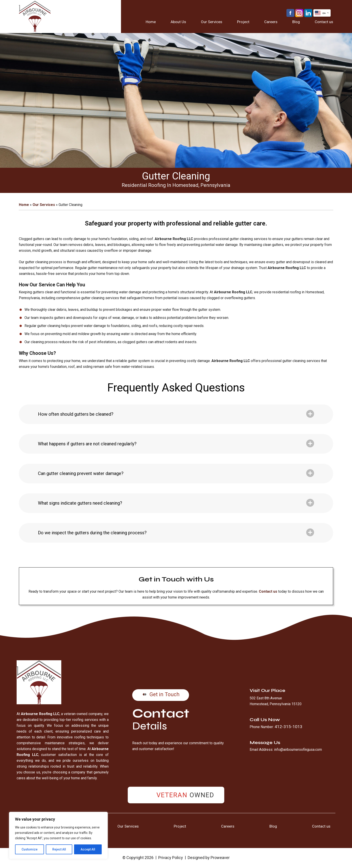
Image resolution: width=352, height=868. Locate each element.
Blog (296, 22)
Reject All (59, 849)
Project (243, 22)
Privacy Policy (171, 858)
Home (151, 22)
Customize (30, 849)
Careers (271, 22)
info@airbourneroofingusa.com (298, 750)
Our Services (212, 22)
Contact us (324, 22)
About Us (178, 22)
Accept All (88, 849)
